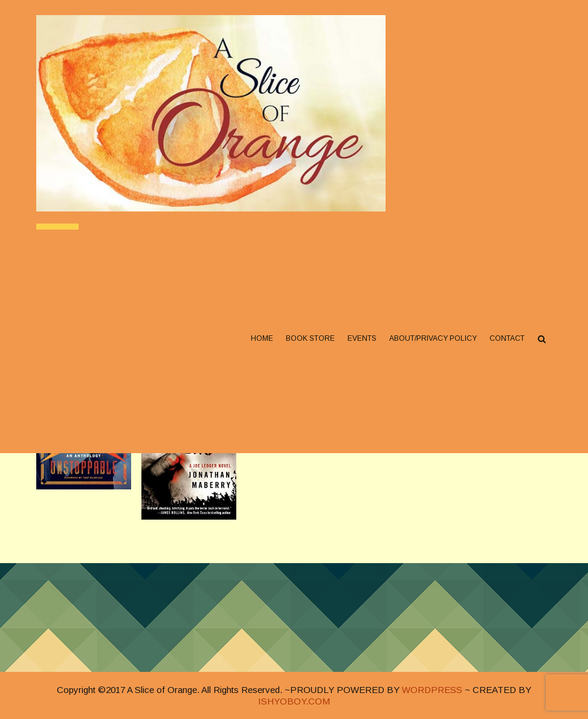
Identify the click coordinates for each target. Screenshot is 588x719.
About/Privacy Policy (433, 339)
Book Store (310, 339)
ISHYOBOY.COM (294, 701)
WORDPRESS (432, 690)
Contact (507, 339)
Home (262, 339)
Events (362, 339)
